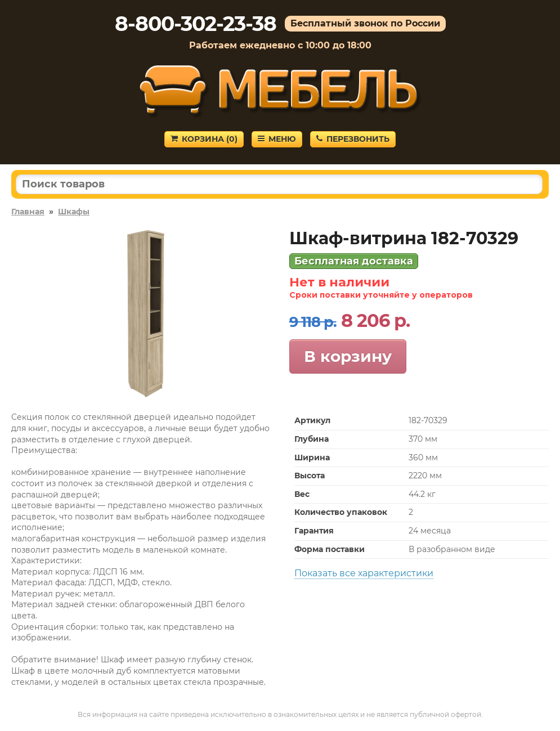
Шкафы (74, 212)
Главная (28, 212)
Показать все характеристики (364, 573)
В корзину (348, 356)
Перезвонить (353, 139)
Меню (277, 139)
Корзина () (204, 139)
